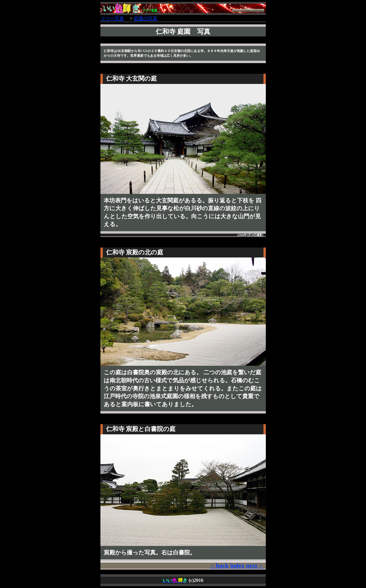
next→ (255, 565)
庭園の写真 (146, 18)
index (237, 565)
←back (219, 565)
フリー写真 (112, 18)
